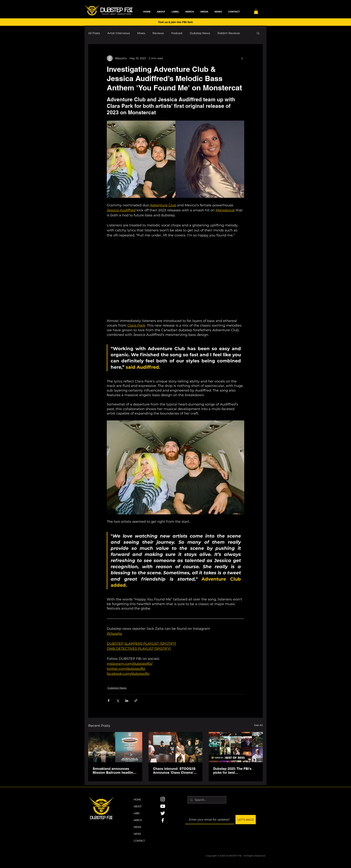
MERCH (138, 820)
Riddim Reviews (229, 33)
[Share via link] (136, 701)
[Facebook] (163, 820)
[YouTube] (163, 806)
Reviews (158, 33)
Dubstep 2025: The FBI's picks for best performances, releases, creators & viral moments (233, 771)
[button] (256, 11)
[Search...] (207, 800)
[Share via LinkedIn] (127, 701)
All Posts (94, 33)
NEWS (137, 834)
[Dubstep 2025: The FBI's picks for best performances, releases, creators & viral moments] (236, 747)
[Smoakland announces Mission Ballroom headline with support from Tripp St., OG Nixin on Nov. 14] (115, 747)
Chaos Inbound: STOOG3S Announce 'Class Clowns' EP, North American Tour (174, 771)
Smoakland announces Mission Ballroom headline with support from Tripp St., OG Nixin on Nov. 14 (114, 771)
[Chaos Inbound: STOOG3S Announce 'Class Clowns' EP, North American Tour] (176, 747)
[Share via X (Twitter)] (118, 701)
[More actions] (242, 58)
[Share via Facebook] (109, 701)
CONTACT (139, 841)
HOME (137, 800)
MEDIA (137, 827)
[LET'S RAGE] (246, 820)
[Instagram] (163, 799)
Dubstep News (200, 33)
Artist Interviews (119, 33)
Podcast (177, 33)
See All (258, 725)
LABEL (137, 813)
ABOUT (138, 806)
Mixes (141, 33)
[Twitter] (163, 813)
